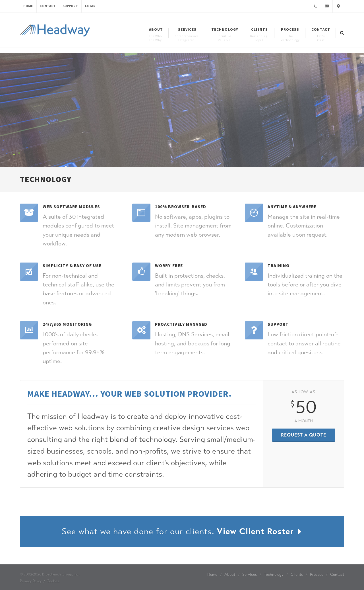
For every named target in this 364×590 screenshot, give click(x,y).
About (230, 574)
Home (28, 6)
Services (250, 574)
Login (90, 6)
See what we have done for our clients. (182, 532)
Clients (297, 574)
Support (70, 6)
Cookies (53, 581)
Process (317, 574)
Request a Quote (304, 435)
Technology (274, 574)
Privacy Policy (31, 581)
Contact (48, 6)
